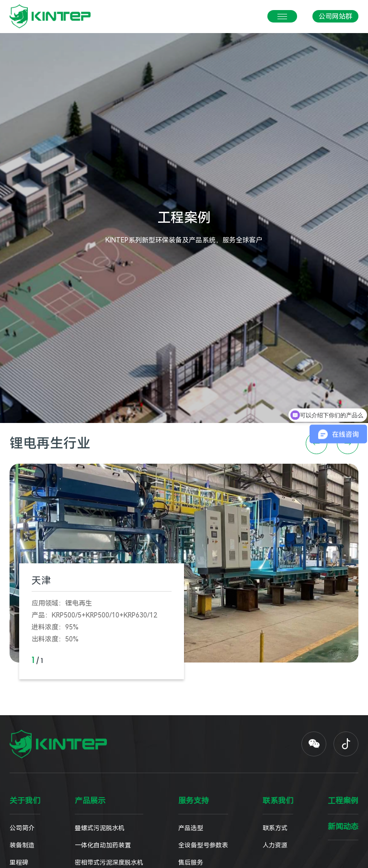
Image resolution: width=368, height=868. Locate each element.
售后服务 (191, 862)
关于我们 (25, 801)
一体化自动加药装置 (103, 845)
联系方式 (275, 828)
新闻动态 (343, 827)
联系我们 (278, 801)
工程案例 (343, 801)
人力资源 (275, 845)
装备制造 (22, 845)
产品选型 (191, 828)
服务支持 (194, 801)
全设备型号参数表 (203, 845)
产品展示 (90, 801)
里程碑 (19, 862)
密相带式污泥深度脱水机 (109, 862)
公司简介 (22, 828)
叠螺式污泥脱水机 (100, 828)
